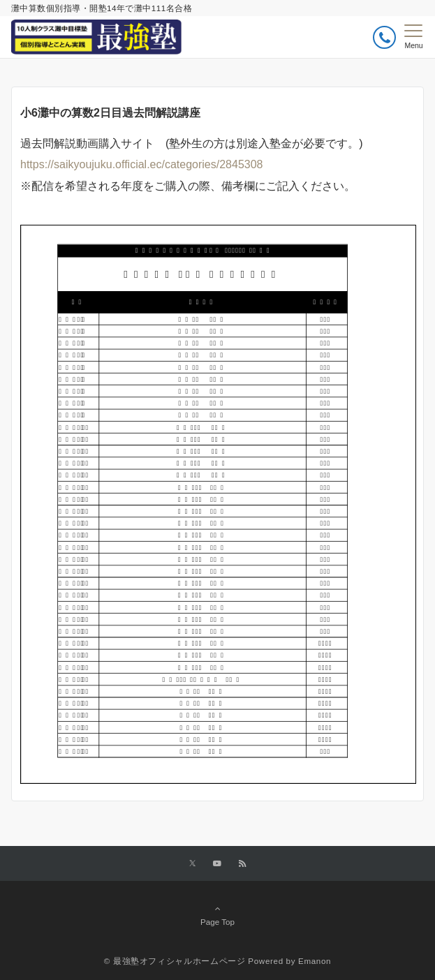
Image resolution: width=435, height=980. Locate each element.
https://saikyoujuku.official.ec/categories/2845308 (141, 164)
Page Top (217, 915)
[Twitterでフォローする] (192, 864)
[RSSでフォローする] (242, 864)
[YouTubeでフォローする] (217, 864)
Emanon (315, 961)
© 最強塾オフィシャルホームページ (175, 961)
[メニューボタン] (414, 37)
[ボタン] (384, 37)
